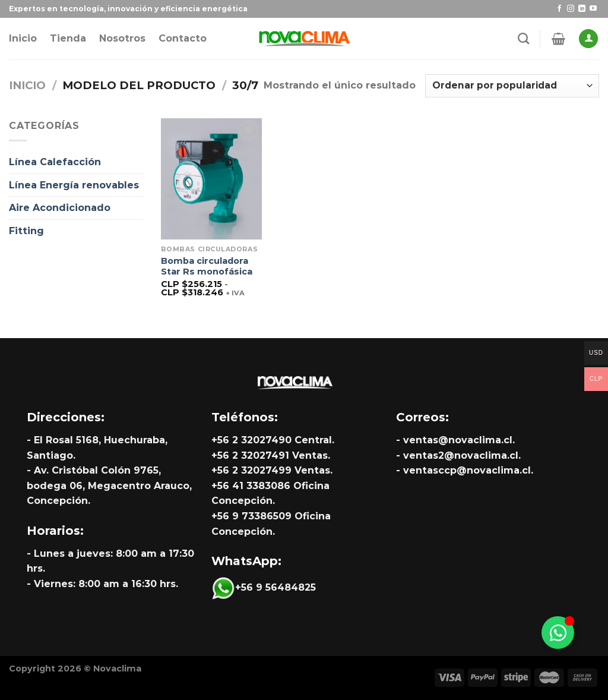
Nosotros (122, 38)
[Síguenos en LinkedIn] (582, 9)
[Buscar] (523, 38)
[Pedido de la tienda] (512, 86)
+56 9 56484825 (264, 587)
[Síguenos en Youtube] (593, 9)
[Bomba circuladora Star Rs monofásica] (211, 179)
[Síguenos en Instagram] (571, 9)
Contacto (183, 38)
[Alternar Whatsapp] (558, 633)
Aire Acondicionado (60, 208)
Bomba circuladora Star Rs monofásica (207, 267)
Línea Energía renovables (74, 185)
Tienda (68, 38)
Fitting (26, 231)
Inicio (23, 38)
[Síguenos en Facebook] (559, 9)
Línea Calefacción (55, 162)
